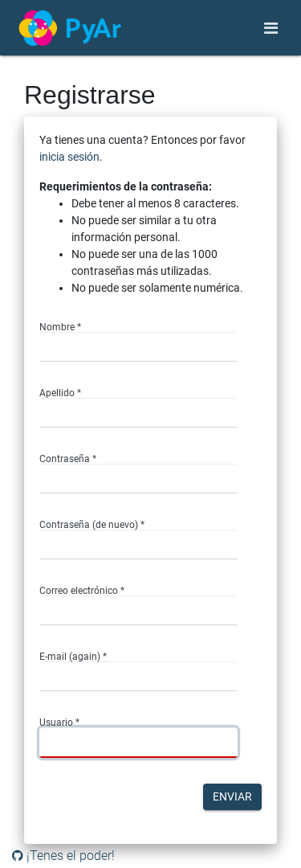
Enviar (232, 796)
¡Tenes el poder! (63, 856)
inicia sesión (69, 157)
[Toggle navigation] (271, 28)
